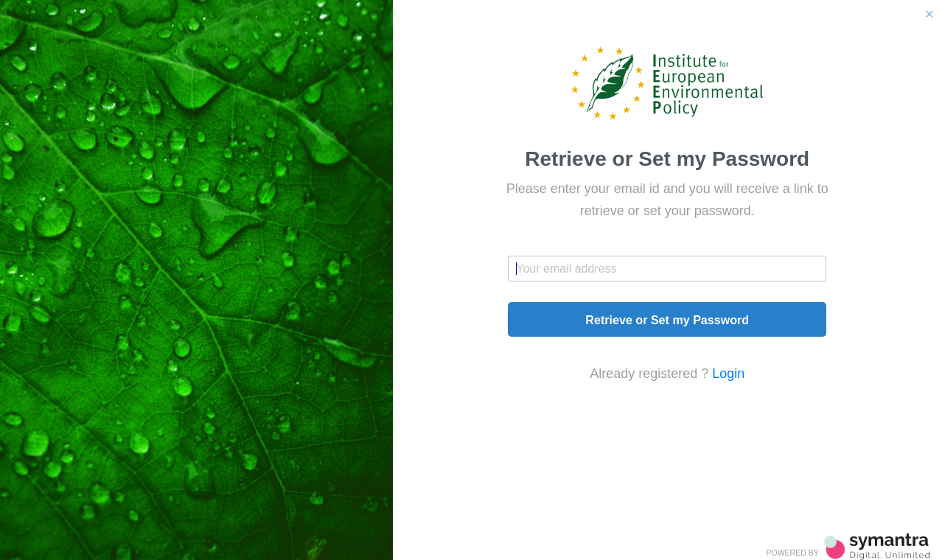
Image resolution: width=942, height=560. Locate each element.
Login (728, 374)
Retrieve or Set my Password (667, 320)
